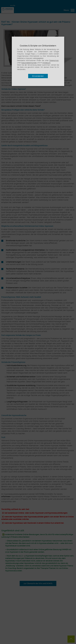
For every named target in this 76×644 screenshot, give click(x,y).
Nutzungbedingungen (29, 63)
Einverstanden (38, 76)
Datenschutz (54, 61)
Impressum (46, 63)
